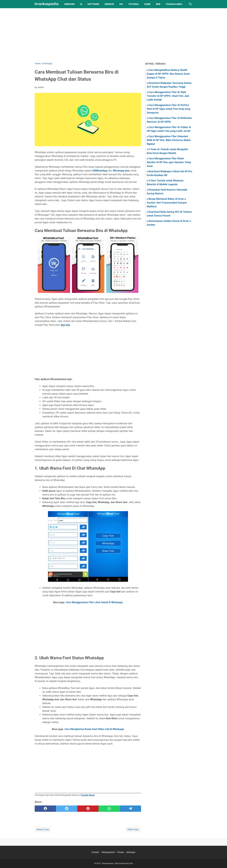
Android (109, 4)
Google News (88, 795)
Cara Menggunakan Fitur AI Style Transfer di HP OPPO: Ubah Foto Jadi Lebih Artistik (168, 96)
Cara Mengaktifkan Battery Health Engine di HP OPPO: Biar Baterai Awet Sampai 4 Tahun (168, 74)
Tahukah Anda (174, 4)
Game (147, 4)
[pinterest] (88, 809)
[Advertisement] (113, 35)
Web (158, 4)
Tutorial (134, 4)
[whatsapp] (109, 809)
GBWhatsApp (100, 171)
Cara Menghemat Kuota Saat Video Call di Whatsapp (94, 729)
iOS (121, 4)
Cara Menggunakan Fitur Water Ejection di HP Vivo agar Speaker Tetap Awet (169, 162)
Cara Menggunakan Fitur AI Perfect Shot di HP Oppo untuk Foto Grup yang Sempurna (169, 109)
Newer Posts (43, 829)
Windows (70, 4)
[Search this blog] (190, 4)
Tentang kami (108, 852)
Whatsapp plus (121, 171)
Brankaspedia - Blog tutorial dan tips (117, 863)
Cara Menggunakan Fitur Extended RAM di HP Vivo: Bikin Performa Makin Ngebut (169, 140)
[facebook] (45, 809)
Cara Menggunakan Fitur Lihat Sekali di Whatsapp (94, 602)
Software (93, 4)
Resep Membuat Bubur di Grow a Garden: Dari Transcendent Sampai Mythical (167, 203)
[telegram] (130, 809)
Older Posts (133, 829)
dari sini (65, 325)
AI (81, 4)
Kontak (95, 852)
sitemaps (131, 852)
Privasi (120, 852)
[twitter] (67, 809)
